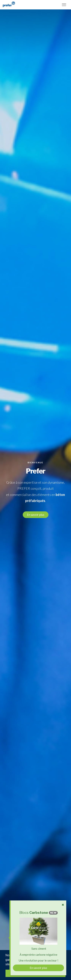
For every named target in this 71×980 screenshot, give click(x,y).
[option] (35, 490)
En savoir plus (36, 515)
